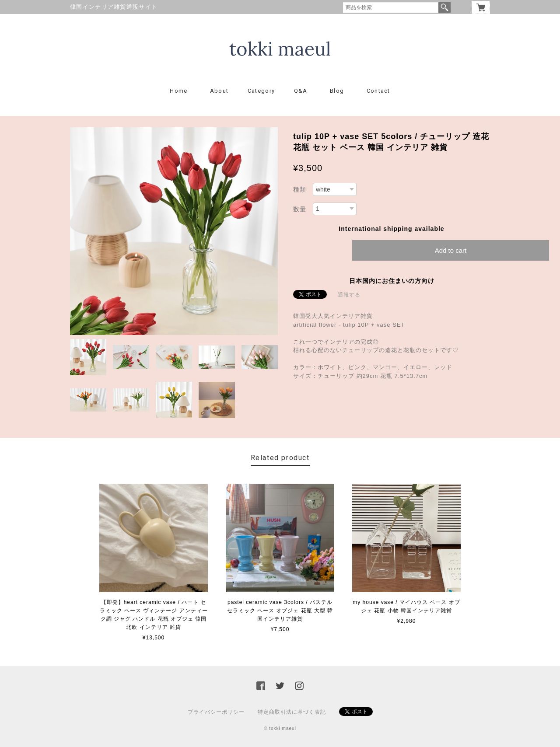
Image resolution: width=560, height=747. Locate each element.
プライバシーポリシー (216, 712)
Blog (337, 91)
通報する (349, 295)
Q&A (301, 91)
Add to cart (451, 250)
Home (178, 91)
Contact (378, 91)
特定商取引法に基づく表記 (292, 712)
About (219, 91)
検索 (444, 7)
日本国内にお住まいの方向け (392, 281)
